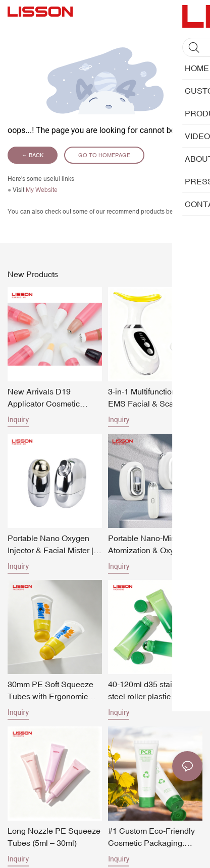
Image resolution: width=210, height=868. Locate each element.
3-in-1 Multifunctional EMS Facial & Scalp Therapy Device (145, 398)
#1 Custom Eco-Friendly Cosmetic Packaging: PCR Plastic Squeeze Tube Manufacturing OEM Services (154, 838)
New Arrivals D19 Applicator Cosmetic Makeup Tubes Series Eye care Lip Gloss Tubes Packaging (54, 398)
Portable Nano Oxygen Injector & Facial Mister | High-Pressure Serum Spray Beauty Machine (50, 545)
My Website (42, 190)
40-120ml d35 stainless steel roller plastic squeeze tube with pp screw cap (150, 691)
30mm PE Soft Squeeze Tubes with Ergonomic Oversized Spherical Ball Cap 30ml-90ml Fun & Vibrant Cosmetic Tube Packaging (52, 691)
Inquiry (18, 420)
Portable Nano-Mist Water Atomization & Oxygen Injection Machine (154, 545)
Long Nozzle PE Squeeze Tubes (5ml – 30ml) (54, 837)
